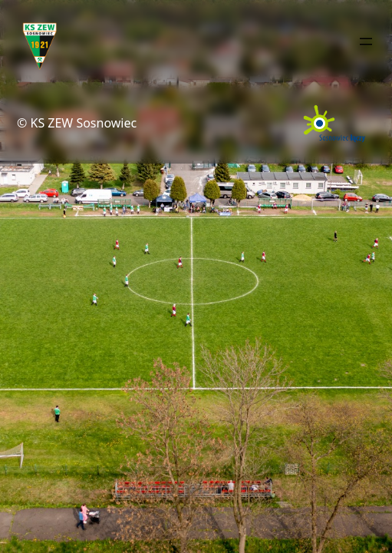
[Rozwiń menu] (366, 41)
